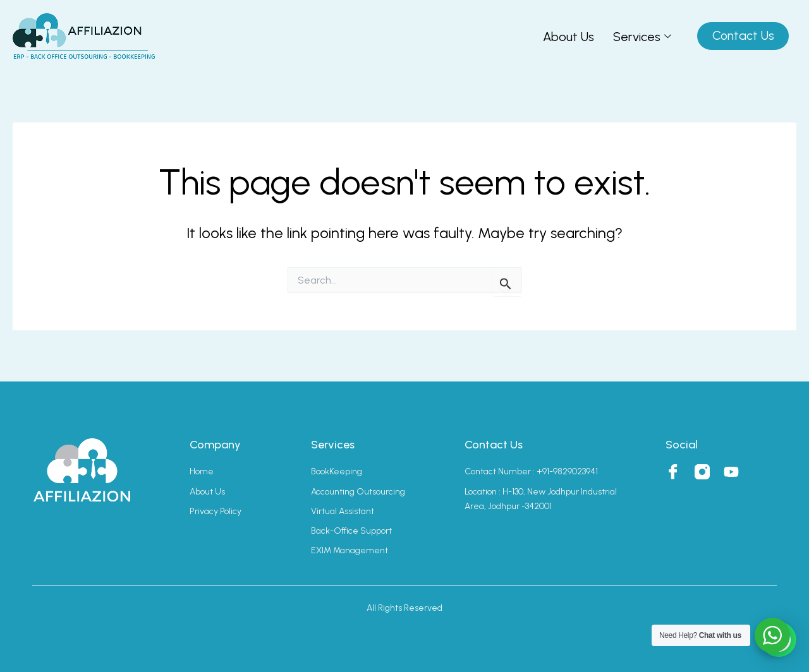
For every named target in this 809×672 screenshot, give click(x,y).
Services (641, 37)
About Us (567, 37)
